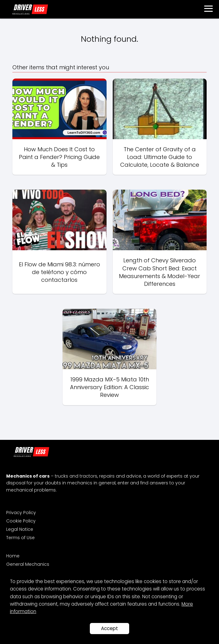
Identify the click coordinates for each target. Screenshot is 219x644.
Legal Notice (20, 529)
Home (13, 556)
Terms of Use (20, 538)
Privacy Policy (21, 513)
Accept (109, 628)
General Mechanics (28, 564)
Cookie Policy (21, 521)
